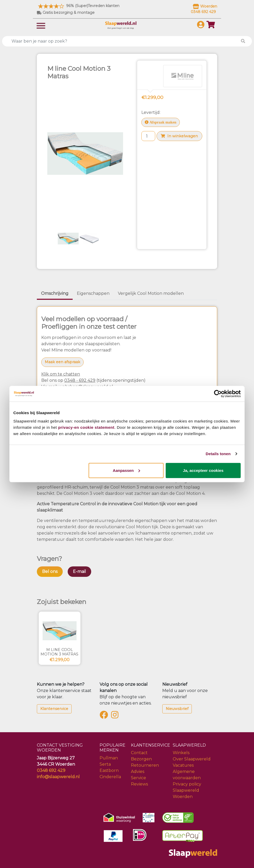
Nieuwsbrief (177, 709)
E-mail (79, 571)
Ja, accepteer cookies (203, 470)
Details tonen (218, 454)
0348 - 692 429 (80, 380)
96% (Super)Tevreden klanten (78, 6)
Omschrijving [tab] (55, 293)
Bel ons (50, 571)
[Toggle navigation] (41, 25)
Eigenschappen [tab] (93, 293)
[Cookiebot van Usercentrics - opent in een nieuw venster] (218, 394)
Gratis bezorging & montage (66, 13)
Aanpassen (126, 470)
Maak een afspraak (62, 362)
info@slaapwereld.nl (58, 777)
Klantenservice (54, 709)
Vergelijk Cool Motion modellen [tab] (151, 293)
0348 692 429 (51, 770)
